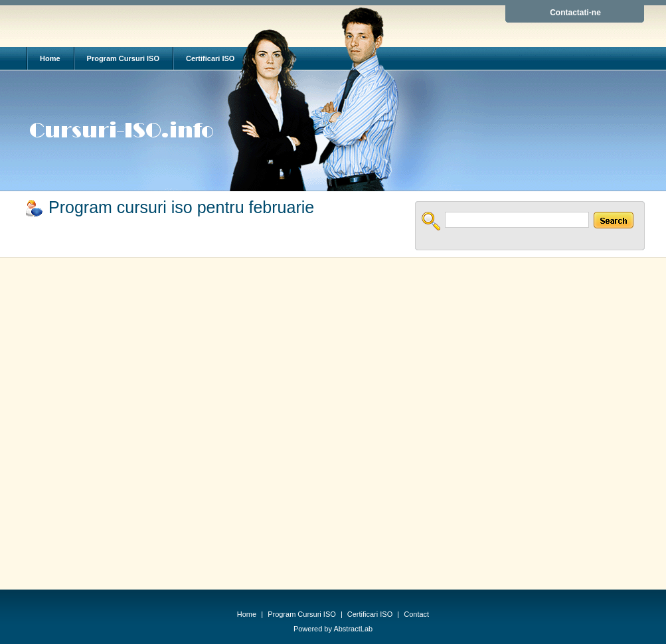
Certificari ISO (210, 58)
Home (50, 58)
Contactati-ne (575, 13)
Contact (416, 614)
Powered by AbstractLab (333, 629)
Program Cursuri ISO (123, 58)
